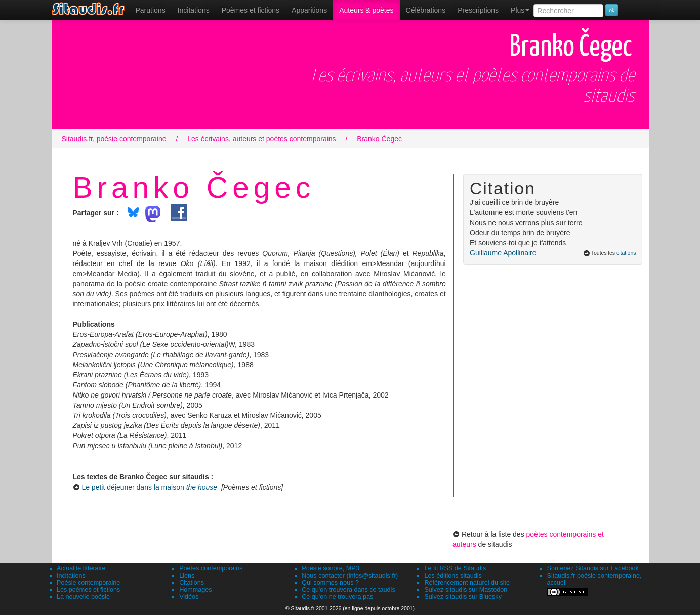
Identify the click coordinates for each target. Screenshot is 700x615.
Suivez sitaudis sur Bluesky (463, 597)
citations (626, 253)
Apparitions (309, 10)
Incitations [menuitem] (194, 10)
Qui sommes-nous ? (330, 583)
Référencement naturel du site (467, 583)
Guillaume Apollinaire (503, 253)
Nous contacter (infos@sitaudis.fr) (350, 576)
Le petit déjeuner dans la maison (149, 487)
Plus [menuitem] (520, 10)
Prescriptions (478, 10)
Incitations (71, 576)
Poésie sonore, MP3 (330, 568)
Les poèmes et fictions (88, 590)
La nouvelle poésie (83, 597)
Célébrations (426, 10)
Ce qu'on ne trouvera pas (337, 597)
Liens (187, 576)
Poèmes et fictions (251, 10)
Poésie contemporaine (88, 583)
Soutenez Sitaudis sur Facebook (593, 568)
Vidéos (189, 597)
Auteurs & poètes (366, 10)
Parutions (151, 10)
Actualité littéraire (81, 568)
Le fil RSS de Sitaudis (455, 568)
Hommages (195, 590)
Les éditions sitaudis (453, 576)
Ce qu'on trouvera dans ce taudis (348, 590)
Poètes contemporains (211, 568)
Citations (192, 583)
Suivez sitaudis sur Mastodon (466, 590)
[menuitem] (151, 10)
